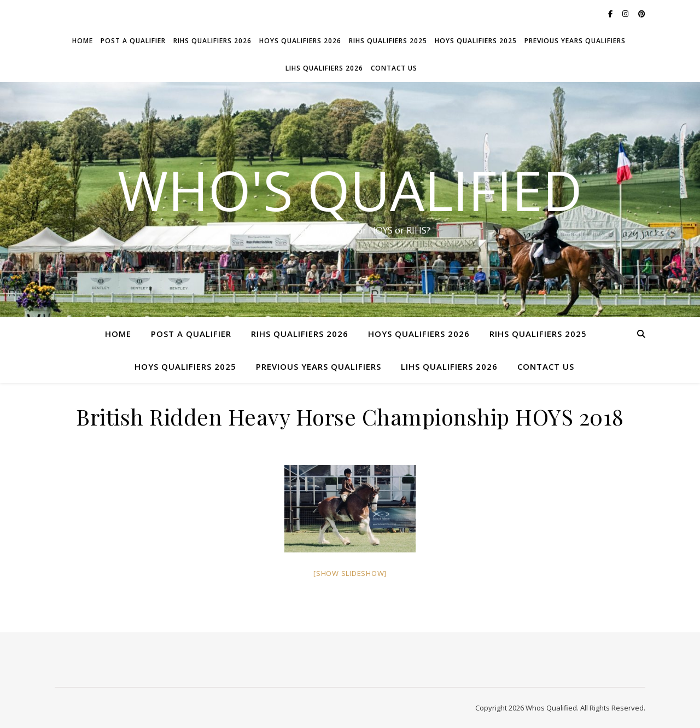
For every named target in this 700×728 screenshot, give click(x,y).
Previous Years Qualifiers (575, 41)
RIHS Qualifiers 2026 (212, 41)
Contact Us (394, 68)
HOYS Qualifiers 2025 (476, 41)
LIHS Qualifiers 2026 (324, 68)
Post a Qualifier (133, 41)
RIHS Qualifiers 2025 (388, 41)
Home (83, 41)
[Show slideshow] (350, 573)
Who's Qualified (350, 190)
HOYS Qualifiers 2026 (300, 41)
